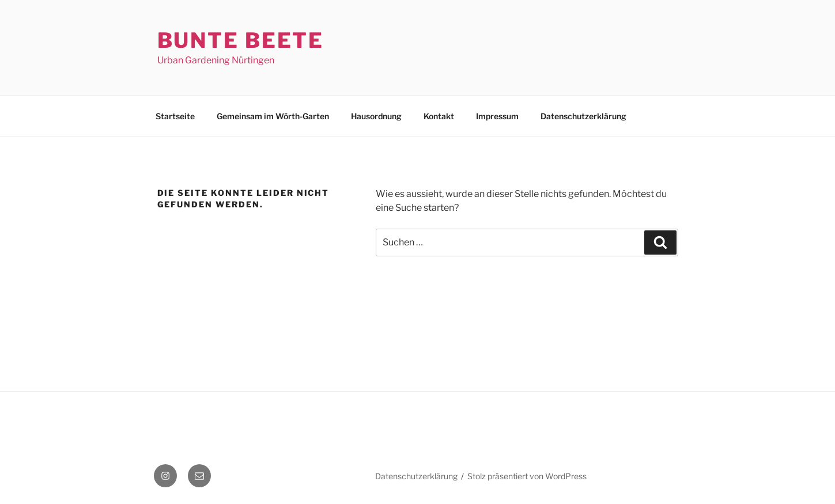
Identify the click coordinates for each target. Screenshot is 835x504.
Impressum (497, 116)
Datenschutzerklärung (583, 116)
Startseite (175, 116)
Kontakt (439, 116)
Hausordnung (376, 116)
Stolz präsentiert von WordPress (527, 476)
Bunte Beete (241, 40)
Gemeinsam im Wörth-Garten (273, 116)
